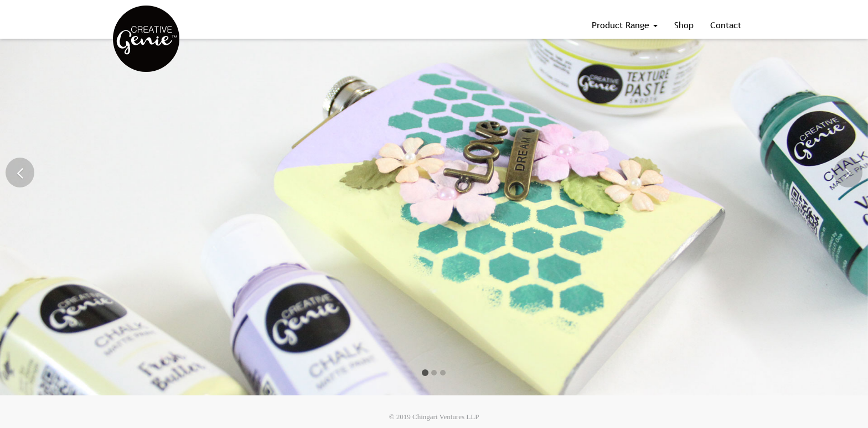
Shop (684, 25)
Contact (726, 25)
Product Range (625, 25)
